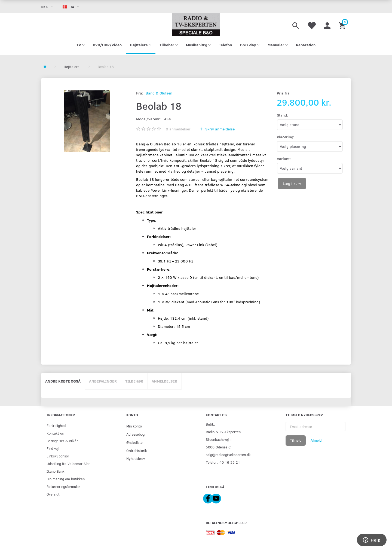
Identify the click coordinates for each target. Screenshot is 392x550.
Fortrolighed (56, 425)
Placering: (286, 137)
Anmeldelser (164, 381)
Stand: (282, 115)
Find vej (53, 448)
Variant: (284, 159)
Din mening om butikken (66, 479)
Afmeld (316, 440)
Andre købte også (63, 381)
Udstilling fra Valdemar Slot (68, 464)
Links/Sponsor (58, 456)
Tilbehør (134, 381)
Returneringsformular (63, 486)
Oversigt (53, 494)
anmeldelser (178, 129)
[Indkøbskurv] (343, 25)
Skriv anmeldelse (219, 129)
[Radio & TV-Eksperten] (196, 25)
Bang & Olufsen (159, 93)
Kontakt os (55, 433)
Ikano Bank (56, 471)
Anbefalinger (103, 381)
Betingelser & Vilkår (62, 441)
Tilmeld (296, 440)
